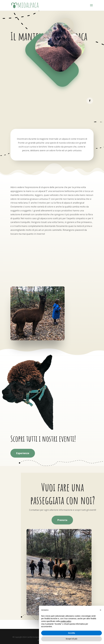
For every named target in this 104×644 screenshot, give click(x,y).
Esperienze (23, 453)
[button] (100, 610)
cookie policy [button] (66, 621)
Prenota (62, 520)
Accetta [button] (72, 633)
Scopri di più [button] (72, 639)
